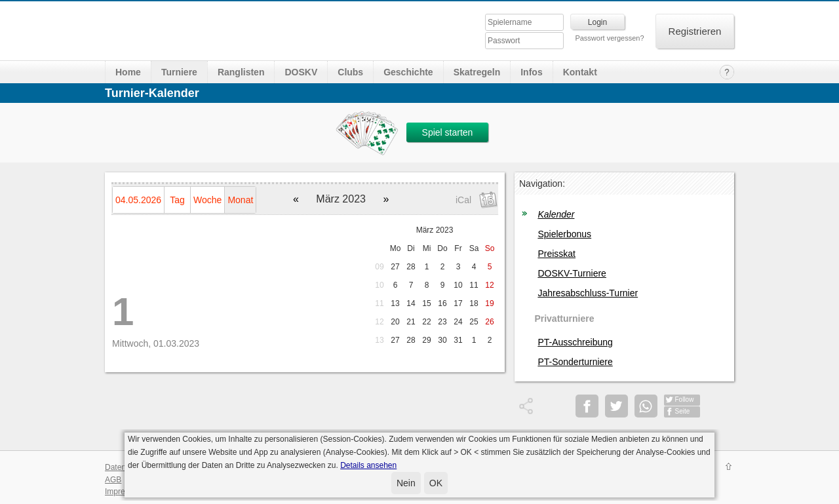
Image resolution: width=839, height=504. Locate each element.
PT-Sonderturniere (575, 362)
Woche (207, 200)
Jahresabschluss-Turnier (588, 293)
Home (128, 72)
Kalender (556, 214)
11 (379, 303)
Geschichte (408, 72)
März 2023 (435, 230)
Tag (177, 200)
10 (379, 285)
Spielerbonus (564, 234)
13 (379, 340)
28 (411, 267)
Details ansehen (368, 465)
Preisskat (556, 254)
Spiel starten (448, 132)
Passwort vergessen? (609, 38)
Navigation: (542, 184)
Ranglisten (241, 72)
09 (379, 267)
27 (395, 267)
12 (379, 322)
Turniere (179, 72)
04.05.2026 (138, 200)
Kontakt (580, 72)
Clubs (350, 72)
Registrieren (695, 31)
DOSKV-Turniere (572, 273)
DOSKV (301, 72)
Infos (531, 72)
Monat (240, 200)
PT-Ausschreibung (575, 342)
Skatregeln (477, 72)
